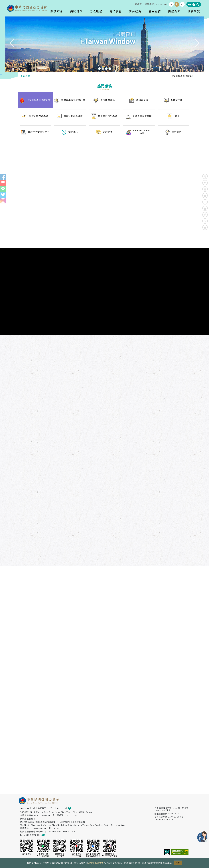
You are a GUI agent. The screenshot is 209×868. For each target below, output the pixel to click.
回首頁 (138, 4)
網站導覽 (149, 4)
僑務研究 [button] (194, 11)
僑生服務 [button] (155, 11)
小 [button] (182, 4)
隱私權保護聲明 (96, 863)
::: (132, 4)
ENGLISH (162, 4)
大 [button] (171, 4)
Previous (14, 44)
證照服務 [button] (96, 11)
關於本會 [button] (57, 11)
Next (195, 44)
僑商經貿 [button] (135, 11)
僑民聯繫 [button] (76, 11)
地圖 (71, 808)
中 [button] (177, 4)
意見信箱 (48, 835)
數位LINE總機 (202, 837)
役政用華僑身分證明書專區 (190, 76)
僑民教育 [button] (116, 11)
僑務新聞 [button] (174, 11)
